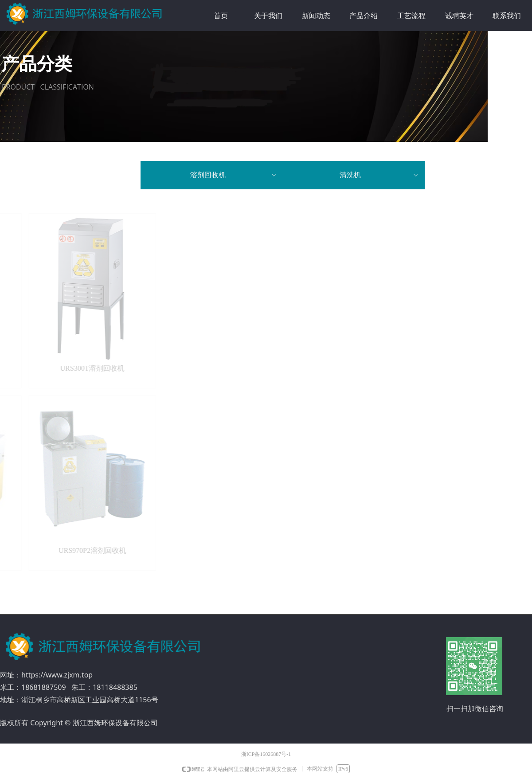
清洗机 (379, 175)
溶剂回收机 (234, 175)
